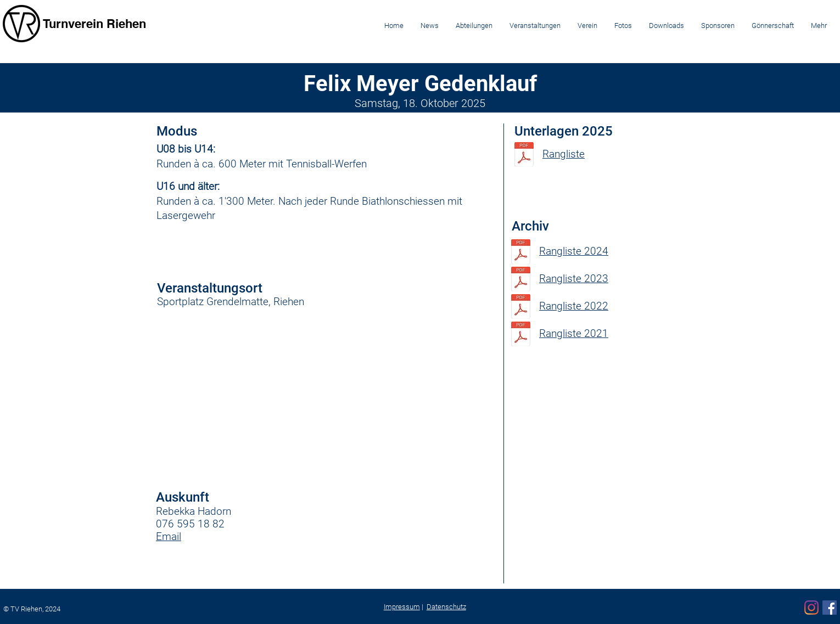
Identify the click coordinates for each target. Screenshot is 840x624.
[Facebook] (830, 608)
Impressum (402, 607)
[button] (474, 26)
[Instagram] (811, 608)
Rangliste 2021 (574, 333)
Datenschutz (446, 607)
